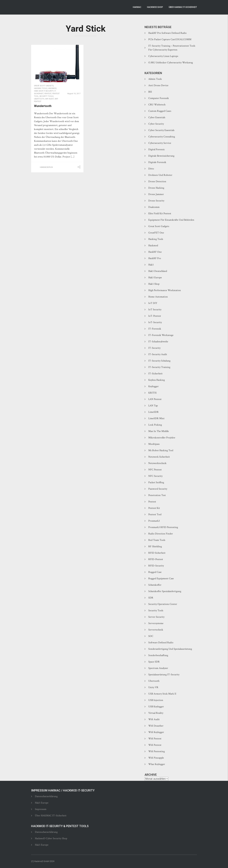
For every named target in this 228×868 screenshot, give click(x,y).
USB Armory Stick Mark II (162, 694)
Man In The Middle (159, 431)
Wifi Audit (50, 99)
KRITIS (152, 393)
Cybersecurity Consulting (162, 137)
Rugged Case (155, 572)
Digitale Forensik (157, 162)
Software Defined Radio (161, 642)
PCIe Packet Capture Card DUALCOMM (170, 39)
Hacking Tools (41, 88)
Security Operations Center (163, 604)
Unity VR (153, 687)
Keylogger (153, 386)
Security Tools (46, 96)
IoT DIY (153, 303)
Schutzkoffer (155, 585)
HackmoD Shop (155, 7)
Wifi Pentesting (157, 751)
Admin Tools (155, 79)
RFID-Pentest (156, 559)
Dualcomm (154, 207)
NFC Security (155, 476)
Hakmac (137, 7)
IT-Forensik (155, 329)
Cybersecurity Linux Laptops (163, 56)
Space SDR (154, 662)
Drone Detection (157, 181)
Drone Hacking (156, 188)
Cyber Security (156, 124)
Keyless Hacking (157, 380)
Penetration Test (157, 495)
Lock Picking (155, 425)
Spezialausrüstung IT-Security (164, 675)
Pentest (48, 94)
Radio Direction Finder (161, 534)
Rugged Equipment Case (161, 578)
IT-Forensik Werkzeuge (161, 335)
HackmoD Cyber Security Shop (51, 838)
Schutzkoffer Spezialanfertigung (165, 591)
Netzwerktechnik (157, 463)
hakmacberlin (46, 167)
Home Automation (158, 297)
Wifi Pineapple (156, 758)
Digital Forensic (157, 149)
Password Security (158, 489)
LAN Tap (153, 406)
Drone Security (156, 201)
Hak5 (151, 265)
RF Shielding (155, 546)
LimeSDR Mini (156, 418)
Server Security (156, 617)
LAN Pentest (155, 399)
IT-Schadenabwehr (158, 342)
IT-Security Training (159, 367)
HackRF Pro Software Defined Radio (167, 33)
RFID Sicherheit (157, 553)
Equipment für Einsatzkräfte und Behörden (171, 220)
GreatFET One (156, 233)
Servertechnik (156, 630)
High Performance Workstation (165, 290)
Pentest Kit (154, 508)
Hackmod (52, 88)
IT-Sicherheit (155, 374)
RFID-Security (156, 566)
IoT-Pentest (155, 316)
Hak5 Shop (39, 91)
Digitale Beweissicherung (161, 156)
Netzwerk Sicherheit (159, 457)
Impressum (41, 809)
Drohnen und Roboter (160, 175)
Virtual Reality (156, 713)
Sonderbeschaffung (158, 655)
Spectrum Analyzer (158, 668)
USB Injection (156, 700)
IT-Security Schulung (159, 361)
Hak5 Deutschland (158, 271)
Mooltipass (154, 444)
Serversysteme (156, 623)
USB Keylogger (156, 707)
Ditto (151, 169)
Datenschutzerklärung (46, 796)
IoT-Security (155, 322)
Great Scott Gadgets (44, 86)
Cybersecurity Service (160, 143)
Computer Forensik (159, 98)
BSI (150, 92)
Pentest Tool (155, 514)
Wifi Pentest (155, 739)
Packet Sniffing (156, 482)
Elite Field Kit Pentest (160, 213)
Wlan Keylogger (157, 764)
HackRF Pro (155, 258)
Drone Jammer (156, 194)
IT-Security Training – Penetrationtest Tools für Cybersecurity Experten (172, 48)
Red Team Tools (157, 540)
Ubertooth (39, 99)
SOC (151, 636)
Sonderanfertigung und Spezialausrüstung (170, 649)
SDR (151, 598)
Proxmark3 (154, 521)
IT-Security (49, 91)
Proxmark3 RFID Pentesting (163, 527)
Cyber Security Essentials (161, 130)
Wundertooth (43, 106)
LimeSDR (153, 412)
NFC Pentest (155, 470)
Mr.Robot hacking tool (161, 450)
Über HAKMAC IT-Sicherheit (183, 7)
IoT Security (155, 309)
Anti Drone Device (158, 85)
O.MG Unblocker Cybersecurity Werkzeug (171, 63)
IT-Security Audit (158, 354)
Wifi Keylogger (156, 732)
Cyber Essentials (157, 117)
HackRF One (155, 252)
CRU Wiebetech (157, 105)
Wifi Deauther (156, 726)
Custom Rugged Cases (160, 111)
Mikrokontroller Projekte (162, 438)
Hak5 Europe (155, 277)
